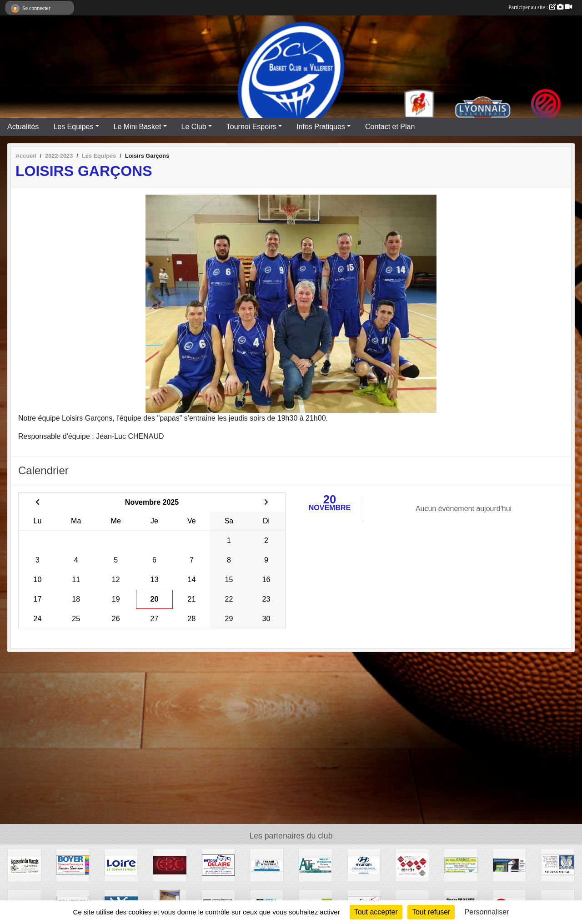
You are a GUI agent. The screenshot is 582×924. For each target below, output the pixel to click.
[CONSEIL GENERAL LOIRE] (121, 865)
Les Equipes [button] (73, 127)
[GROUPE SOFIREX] (412, 865)
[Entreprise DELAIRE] (218, 865)
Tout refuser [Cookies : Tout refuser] (431, 912)
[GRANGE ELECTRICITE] (461, 865)
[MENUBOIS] (509, 865)
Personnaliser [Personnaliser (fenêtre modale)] (487, 912)
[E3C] (170, 865)
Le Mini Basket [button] (138, 127)
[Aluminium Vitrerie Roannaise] (315, 865)
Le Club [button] (194, 127)
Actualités (23, 127)
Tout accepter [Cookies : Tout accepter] (376, 912)
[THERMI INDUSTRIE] (267, 865)
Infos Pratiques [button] (321, 127)
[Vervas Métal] (558, 865)
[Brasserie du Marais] (24, 865)
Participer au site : (540, 7)
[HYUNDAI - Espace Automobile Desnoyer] (364, 865)
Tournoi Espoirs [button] (251, 127)
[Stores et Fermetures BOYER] (73, 865)
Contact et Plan (390, 127)
